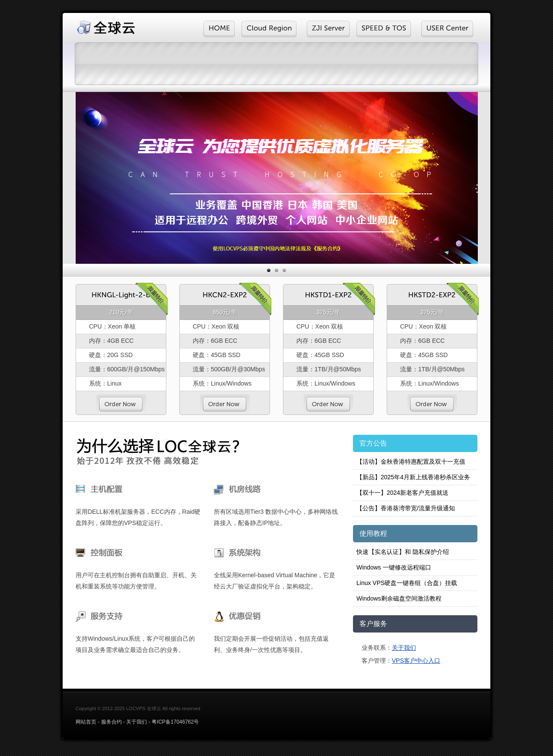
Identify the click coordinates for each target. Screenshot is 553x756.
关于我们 (404, 648)
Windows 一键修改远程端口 (394, 567)
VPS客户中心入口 (416, 661)
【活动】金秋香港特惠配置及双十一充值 (411, 462)
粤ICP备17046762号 (175, 722)
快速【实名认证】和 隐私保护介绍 (403, 552)
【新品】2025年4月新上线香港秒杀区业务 (413, 477)
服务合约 (111, 722)
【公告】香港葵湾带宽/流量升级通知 (406, 508)
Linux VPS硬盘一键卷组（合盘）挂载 (407, 583)
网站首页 (86, 722)
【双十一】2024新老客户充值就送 (402, 493)
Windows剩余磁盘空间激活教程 (399, 598)
